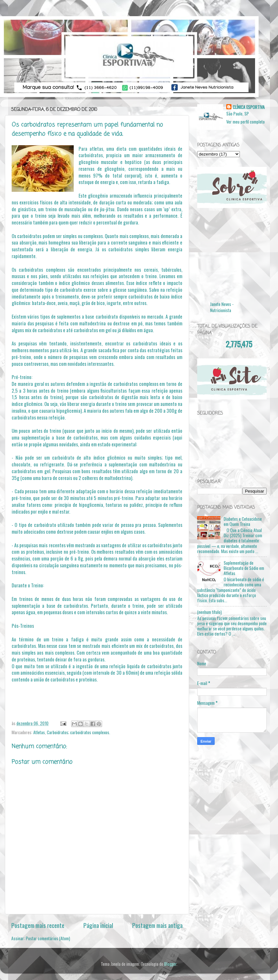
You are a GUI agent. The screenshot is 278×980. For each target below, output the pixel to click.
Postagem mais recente (38, 925)
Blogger (170, 964)
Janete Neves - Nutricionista (222, 307)
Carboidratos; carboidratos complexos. (79, 732)
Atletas (39, 732)
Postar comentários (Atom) (48, 938)
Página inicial (98, 925)
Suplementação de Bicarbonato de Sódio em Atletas (244, 568)
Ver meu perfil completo (246, 122)
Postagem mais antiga (157, 925)
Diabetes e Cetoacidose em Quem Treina (243, 521)
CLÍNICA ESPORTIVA (249, 107)
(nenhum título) (209, 612)
